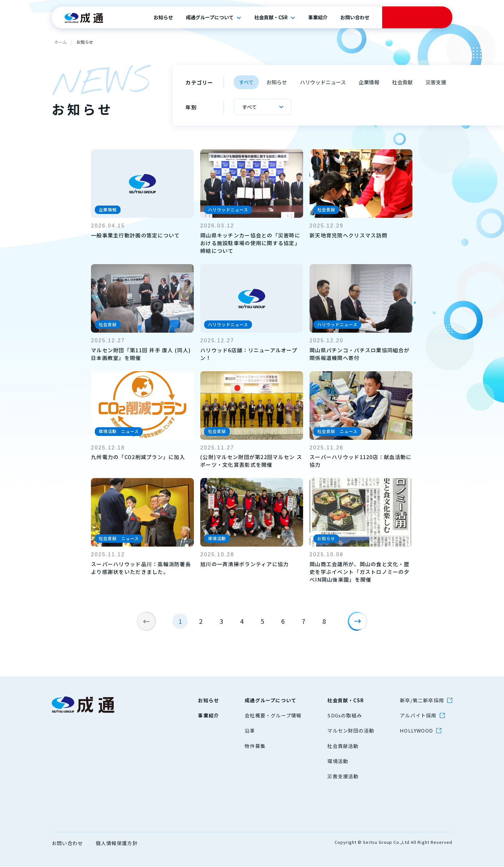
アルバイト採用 (418, 716)
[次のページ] (360, 624)
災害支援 (436, 82)
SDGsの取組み (345, 716)
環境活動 (338, 761)
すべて (246, 82)
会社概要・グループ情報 (273, 716)
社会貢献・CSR (271, 17)
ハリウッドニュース (323, 82)
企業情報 (369, 82)
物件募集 (255, 746)
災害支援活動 (343, 776)
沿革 (250, 731)
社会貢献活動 (343, 746)
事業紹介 (318, 17)
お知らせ (163, 17)
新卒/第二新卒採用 (422, 701)
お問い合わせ (355, 17)
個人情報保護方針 (117, 843)
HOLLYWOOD (416, 731)
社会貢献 (402, 82)
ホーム (61, 42)
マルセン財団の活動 (351, 731)
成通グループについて (210, 17)
